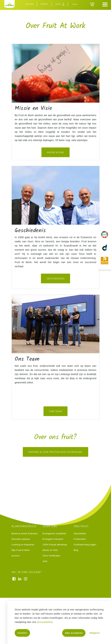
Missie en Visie (50, 550)
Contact (44, 4)
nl (75, 4)
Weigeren (95, 633)
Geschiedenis (55, 278)
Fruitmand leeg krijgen (85, 545)
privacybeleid (45, 622)
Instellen (22, 633)
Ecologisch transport (53, 539)
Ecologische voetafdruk (54, 533)
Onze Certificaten (51, 556)
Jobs (45, 561)
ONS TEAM (55, 411)
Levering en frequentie (23, 545)
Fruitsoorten (80, 539)
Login (58, 4)
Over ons (30, 4)
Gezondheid (80, 533)
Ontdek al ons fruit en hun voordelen (55, 452)
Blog (76, 550)
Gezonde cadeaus (21, 539)
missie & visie (55, 152)
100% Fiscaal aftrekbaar (55, 545)
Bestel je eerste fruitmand (25, 533)
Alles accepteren (74, 633)
